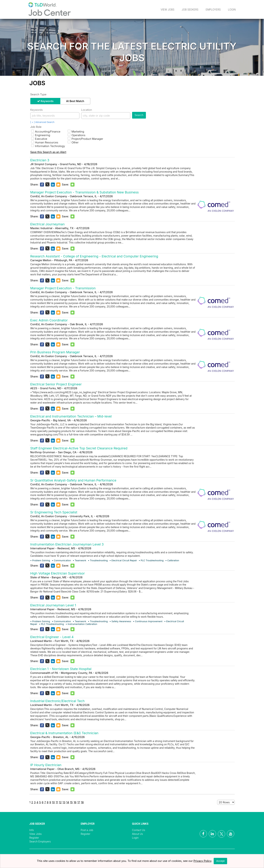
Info (32, 830)
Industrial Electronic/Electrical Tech (58, 701)
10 (53, 802)
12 (60, 802)
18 (82, 802)
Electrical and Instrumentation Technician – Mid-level (71, 416)
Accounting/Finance (46, 132)
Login (232, 10)
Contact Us (139, 830)
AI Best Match (75, 101)
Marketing (76, 132)
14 (68, 802)
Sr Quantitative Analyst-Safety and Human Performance (73, 480)
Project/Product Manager (85, 139)
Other (73, 142)
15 (71, 802)
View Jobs (167, 10)
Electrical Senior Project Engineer (56, 384)
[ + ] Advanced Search (42, 122)
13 (64, 802)
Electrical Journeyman (48, 224)
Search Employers (40, 841)
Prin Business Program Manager (55, 352)
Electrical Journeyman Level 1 (53, 605)
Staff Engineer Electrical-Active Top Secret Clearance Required (79, 448)
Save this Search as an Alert (48, 152)
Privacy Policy (202, 861)
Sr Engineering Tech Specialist (54, 512)
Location (87, 110)
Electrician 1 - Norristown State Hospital (61, 669)
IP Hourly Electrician (46, 765)
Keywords (47, 101)
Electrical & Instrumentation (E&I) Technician (64, 733)
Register (34, 838)
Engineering (41, 135)
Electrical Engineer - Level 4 (52, 637)
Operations (76, 135)
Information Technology (48, 146)
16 (75, 802)
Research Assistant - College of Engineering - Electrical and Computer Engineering (94, 256)
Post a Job (87, 830)
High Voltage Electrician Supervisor (58, 573)
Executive (39, 139)
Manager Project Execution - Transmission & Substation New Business (85, 192)
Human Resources (45, 142)
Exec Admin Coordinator (49, 320)
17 (79, 802)
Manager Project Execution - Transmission (63, 288)
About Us (138, 834)
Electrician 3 (40, 160)
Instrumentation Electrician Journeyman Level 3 (67, 544)
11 (57, 802)
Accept (220, 861)
